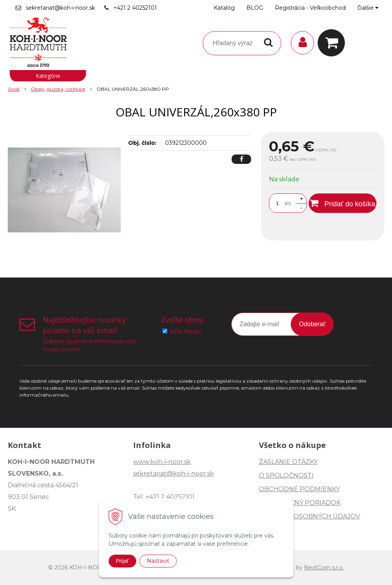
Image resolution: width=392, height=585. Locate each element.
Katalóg (224, 8)
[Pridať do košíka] (343, 203)
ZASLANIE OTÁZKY (288, 462)
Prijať (122, 561)
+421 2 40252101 (135, 8)
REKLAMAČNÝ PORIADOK (300, 503)
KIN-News (185, 331)
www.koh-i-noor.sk (162, 462)
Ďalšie (368, 8)
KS (288, 203)
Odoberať (312, 324)
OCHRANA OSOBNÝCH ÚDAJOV (309, 516)
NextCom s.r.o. (324, 567)
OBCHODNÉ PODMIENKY (299, 489)
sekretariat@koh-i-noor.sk (60, 8)
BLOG (255, 8)
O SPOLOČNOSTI (286, 475)
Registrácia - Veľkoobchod (310, 8)
